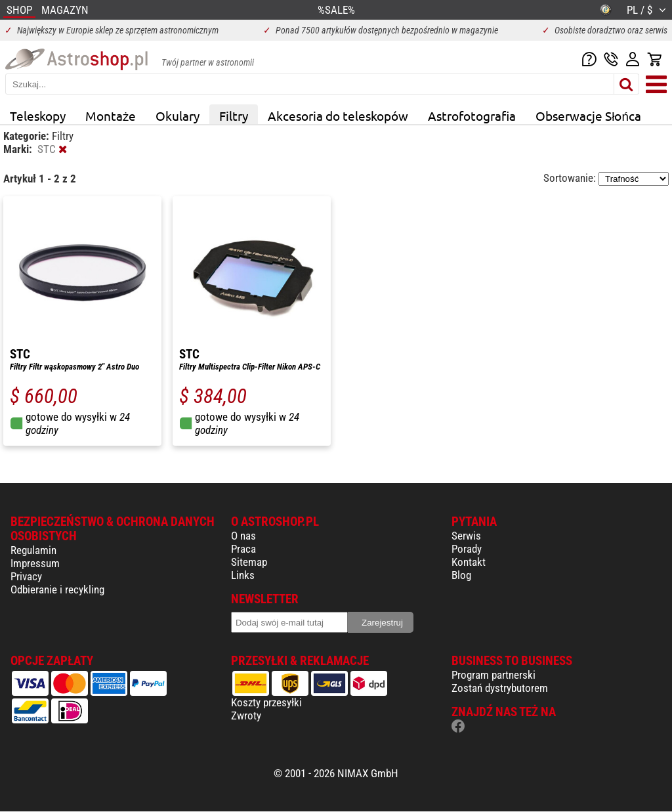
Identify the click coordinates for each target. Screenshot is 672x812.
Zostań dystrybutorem (500, 688)
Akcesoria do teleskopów (338, 116)
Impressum (35, 563)
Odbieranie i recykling (57, 589)
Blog (461, 575)
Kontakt (469, 562)
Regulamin (33, 550)
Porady (467, 549)
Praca (243, 549)
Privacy (26, 576)
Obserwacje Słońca (588, 116)
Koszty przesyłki (266, 702)
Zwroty (246, 716)
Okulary (178, 116)
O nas (243, 536)
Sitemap (249, 562)
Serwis (466, 536)
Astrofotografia (472, 116)
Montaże (111, 116)
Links (243, 575)
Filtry (234, 116)
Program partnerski (493, 675)
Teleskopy (38, 116)
